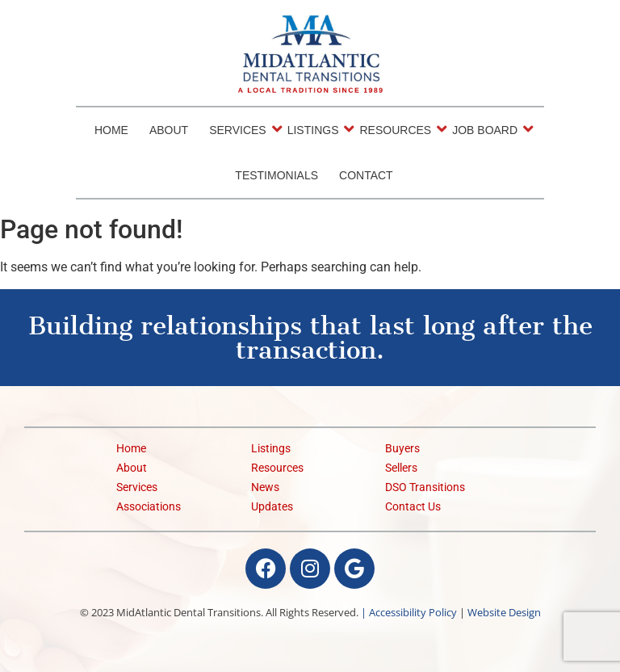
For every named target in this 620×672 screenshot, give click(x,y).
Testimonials (276, 175)
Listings (314, 129)
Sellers (401, 468)
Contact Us (413, 507)
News (265, 487)
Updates (272, 507)
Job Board (486, 129)
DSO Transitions (425, 487)
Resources (396, 129)
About (169, 130)
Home (111, 130)
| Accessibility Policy (409, 612)
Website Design (504, 612)
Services (239, 129)
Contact (366, 175)
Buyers (402, 449)
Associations (149, 507)
